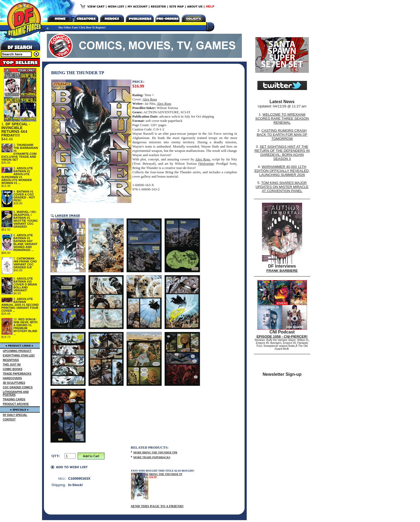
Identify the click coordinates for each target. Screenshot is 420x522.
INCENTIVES (11, 360)
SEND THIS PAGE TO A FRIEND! (157, 506)
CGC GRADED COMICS (18, 387)
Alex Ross (150, 99)
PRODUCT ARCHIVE (16, 404)
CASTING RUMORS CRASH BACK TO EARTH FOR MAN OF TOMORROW (282, 135)
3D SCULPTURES (14, 383)
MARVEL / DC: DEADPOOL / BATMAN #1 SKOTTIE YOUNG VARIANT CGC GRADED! (26, 219)
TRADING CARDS (14, 399)
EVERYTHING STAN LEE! (19, 356)
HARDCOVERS (12, 378)
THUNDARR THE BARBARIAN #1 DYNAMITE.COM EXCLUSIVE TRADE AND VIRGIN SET (20, 152)
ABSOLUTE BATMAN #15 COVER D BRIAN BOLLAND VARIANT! (25, 284)
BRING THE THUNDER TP (166, 474)
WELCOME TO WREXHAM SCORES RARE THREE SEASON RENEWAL (282, 119)
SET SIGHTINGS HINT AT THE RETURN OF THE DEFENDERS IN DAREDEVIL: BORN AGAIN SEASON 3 (282, 153)
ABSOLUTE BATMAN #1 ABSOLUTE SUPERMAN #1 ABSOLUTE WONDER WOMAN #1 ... (17, 176)
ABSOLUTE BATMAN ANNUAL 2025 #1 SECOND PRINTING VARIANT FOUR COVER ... (20, 305)
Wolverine (207, 164)
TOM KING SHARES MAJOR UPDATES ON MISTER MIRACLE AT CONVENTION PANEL (282, 187)
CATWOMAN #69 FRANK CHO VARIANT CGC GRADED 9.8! (25, 263)
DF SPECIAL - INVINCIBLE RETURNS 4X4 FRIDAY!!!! (16, 130)
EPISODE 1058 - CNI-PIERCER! (282, 337)
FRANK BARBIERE (282, 271)
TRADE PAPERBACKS (17, 374)
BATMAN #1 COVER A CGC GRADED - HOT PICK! (24, 196)
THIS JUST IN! (12, 365)
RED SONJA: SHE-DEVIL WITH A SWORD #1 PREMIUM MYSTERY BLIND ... (25, 327)
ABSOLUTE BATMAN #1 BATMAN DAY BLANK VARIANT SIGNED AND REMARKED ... (25, 243)
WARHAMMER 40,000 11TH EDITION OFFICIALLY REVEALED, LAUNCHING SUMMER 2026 (282, 171)
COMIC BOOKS (13, 369)
